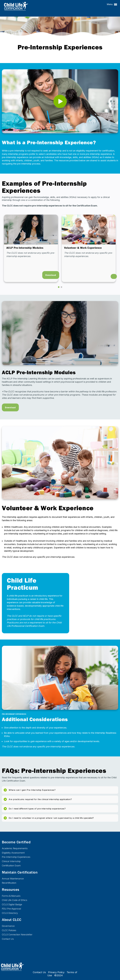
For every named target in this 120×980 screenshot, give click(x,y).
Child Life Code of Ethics (15, 900)
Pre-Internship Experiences (16, 857)
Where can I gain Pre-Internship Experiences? (32, 790)
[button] (59, 287)
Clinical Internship (11, 861)
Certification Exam (11, 866)
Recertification (9, 883)
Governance (8, 926)
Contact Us (8, 939)
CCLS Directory (10, 913)
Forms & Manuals (11, 896)
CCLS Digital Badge (12, 904)
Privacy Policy (56, 972)
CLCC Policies (9, 930)
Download (51, 275)
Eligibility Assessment (13, 853)
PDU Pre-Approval (11, 909)
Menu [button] (112, 4)
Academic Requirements (15, 848)
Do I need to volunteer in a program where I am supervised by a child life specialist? (51, 818)
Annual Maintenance (13, 879)
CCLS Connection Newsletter (17, 935)
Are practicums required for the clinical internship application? (40, 799)
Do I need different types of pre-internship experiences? (37, 809)
